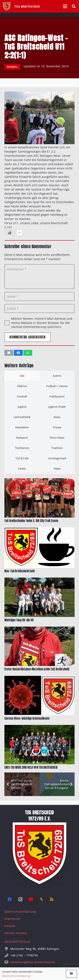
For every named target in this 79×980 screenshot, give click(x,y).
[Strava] (41, 899)
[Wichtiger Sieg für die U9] (39, 580)
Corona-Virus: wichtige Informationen (27, 718)
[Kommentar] (39, 277)
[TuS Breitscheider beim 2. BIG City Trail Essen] (39, 480)
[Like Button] (10, 233)
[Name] (39, 296)
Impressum (12, 919)
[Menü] (65, 6)
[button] (74, 6)
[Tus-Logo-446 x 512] (7, 6)
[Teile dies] (18, 353)
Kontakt (10, 926)
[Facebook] (10, 899)
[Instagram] (20, 899)
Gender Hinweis (16, 933)
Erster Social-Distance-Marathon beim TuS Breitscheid (37, 669)
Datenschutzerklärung (20, 911)
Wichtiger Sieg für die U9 (19, 620)
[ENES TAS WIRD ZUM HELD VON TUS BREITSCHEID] (39, 727)
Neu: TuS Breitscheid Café (20, 571)
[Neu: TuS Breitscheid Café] (39, 529)
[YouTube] (31, 899)
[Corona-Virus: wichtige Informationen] (39, 678)
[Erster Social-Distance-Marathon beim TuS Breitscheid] (39, 629)
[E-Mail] (39, 308)
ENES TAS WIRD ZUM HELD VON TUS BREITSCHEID (31, 768)
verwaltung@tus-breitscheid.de (33, 962)
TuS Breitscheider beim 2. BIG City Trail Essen (31, 521)
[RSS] (52, 899)
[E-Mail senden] (9, 353)
